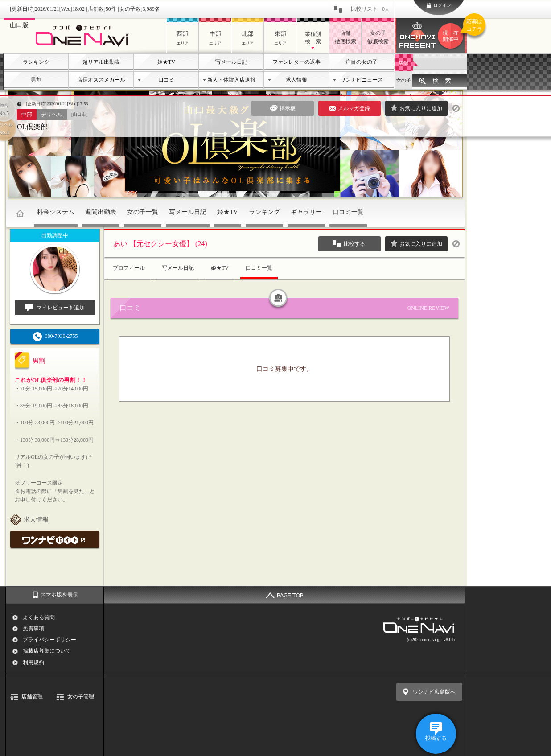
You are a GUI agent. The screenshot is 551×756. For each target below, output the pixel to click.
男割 (36, 80)
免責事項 (33, 629)
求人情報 (296, 80)
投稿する (436, 738)
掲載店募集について (47, 651)
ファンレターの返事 (296, 62)
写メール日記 (231, 62)
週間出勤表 (101, 212)
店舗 (403, 63)
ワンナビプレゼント (452, 36)
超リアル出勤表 (101, 62)
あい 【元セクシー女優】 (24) (160, 244)
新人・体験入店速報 (231, 80)
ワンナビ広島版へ (434, 692)
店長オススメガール (101, 80)
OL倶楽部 (32, 127)
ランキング (36, 62)
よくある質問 (39, 617)
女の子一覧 (143, 212)
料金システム (56, 212)
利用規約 (33, 662)
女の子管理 (81, 697)
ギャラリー (306, 212)
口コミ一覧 (348, 212)
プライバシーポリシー (49, 640)
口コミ (166, 80)
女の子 (404, 80)
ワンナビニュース (362, 80)
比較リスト (370, 9)
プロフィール (129, 268)
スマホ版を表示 (59, 595)
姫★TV (166, 62)
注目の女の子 (362, 62)
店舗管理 (32, 697)
